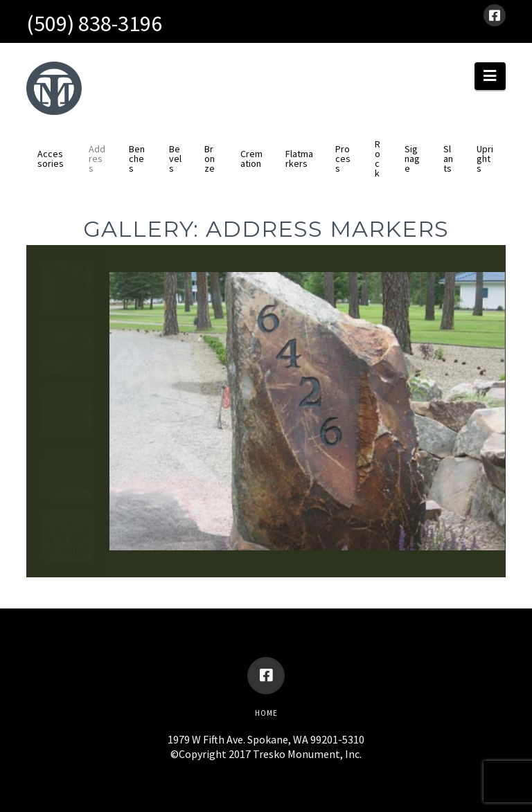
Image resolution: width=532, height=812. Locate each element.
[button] (490, 76)
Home (266, 713)
